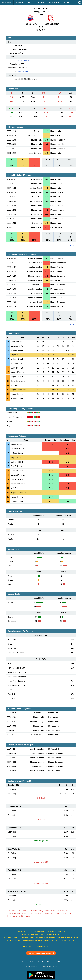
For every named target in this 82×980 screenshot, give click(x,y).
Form (41, 2)
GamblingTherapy (43, 947)
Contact (58, 961)
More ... (73, 245)
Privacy (31, 961)
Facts (31, 2)
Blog (66, 2)
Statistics (54, 2)
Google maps (24, 71)
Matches (7, 2)
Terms (40, 961)
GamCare (57, 947)
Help (23, 961)
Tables (19, 2)
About (49, 961)
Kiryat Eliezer (24, 61)
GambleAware (27, 947)
